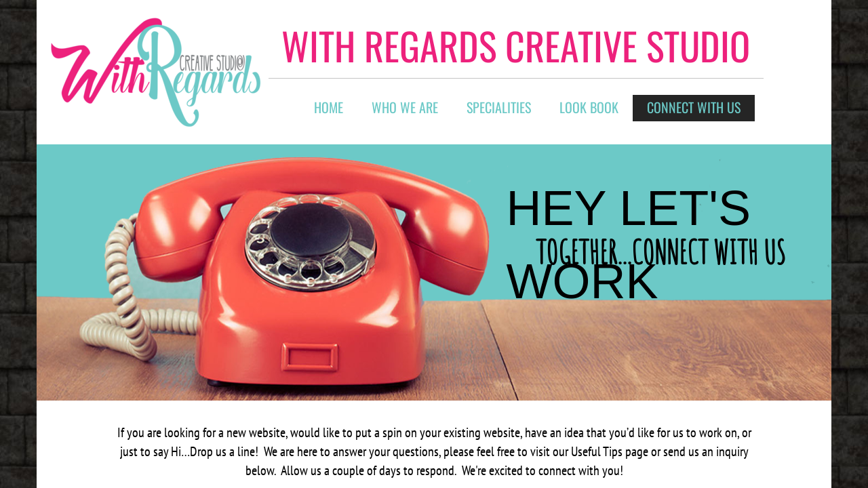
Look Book (589, 107)
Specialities (499, 107)
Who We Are (405, 107)
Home (329, 107)
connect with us (694, 107)
